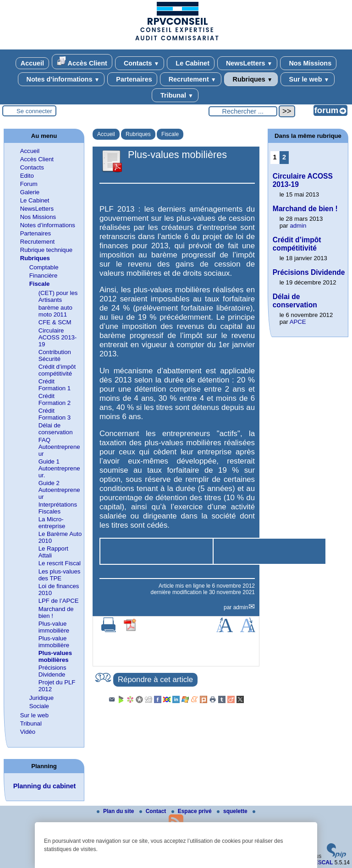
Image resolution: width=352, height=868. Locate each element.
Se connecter (34, 111)
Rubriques (251, 79)
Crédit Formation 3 (55, 414)
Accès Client (82, 62)
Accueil (32, 63)
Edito (27, 176)
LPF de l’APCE (59, 601)
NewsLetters (247, 63)
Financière (44, 276)
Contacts (140, 63)
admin (241, 607)
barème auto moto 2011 (55, 311)
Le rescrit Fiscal (60, 563)
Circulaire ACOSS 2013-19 (58, 337)
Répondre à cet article (155, 680)
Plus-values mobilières (55, 656)
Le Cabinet (191, 63)
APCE (298, 322)
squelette (233, 811)
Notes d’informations (61, 79)
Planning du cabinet (45, 786)
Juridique (42, 698)
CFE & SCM (55, 322)
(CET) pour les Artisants (58, 296)
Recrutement (191, 79)
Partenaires (132, 79)
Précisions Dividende (52, 671)
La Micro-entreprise (52, 523)
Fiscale (170, 134)
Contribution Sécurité (55, 355)
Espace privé (192, 811)
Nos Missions (308, 63)
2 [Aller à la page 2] (284, 157)
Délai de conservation (56, 429)
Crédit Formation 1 (55, 385)
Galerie (30, 192)
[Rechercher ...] (243, 111)
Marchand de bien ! (305, 209)
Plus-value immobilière (54, 627)
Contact (154, 811)
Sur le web (308, 79)
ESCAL (324, 863)
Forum (29, 184)
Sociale (39, 706)
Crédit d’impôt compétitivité (57, 370)
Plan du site (116, 811)
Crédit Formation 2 (55, 399)
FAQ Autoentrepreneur (59, 447)
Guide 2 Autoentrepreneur (59, 490)
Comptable (44, 267)
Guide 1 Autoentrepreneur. (59, 468)
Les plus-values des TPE (60, 575)
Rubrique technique (46, 250)
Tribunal (175, 95)
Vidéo (28, 732)
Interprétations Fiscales (58, 508)
